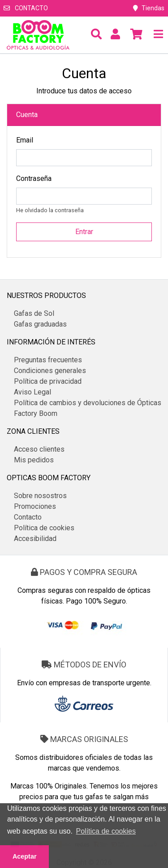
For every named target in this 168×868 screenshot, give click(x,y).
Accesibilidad (35, 539)
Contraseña (34, 178)
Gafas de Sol (34, 313)
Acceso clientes (39, 449)
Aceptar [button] (25, 856)
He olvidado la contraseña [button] (50, 210)
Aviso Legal (32, 392)
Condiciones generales (50, 371)
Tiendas (149, 8)
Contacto (26, 8)
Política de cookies (44, 528)
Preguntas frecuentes (48, 360)
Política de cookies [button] (106, 831)
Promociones (35, 506)
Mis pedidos (34, 460)
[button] (96, 35)
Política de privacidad (48, 381)
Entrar (84, 232)
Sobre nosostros (40, 496)
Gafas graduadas (40, 324)
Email (25, 140)
